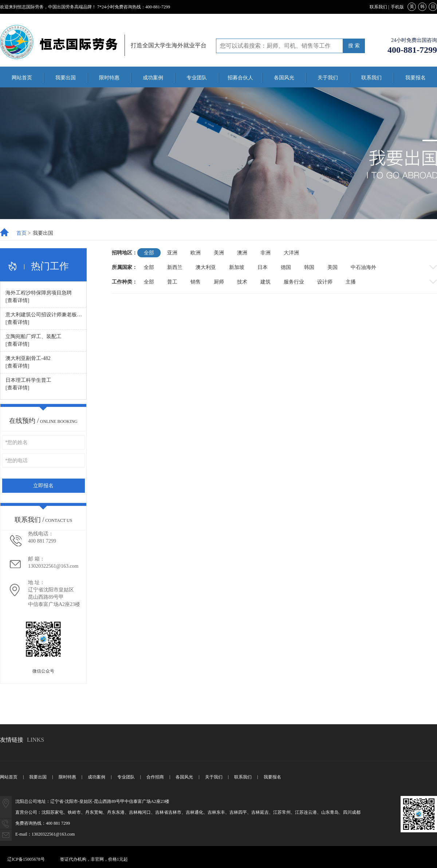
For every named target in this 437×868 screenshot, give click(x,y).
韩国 (309, 267)
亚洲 (172, 253)
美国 (332, 267)
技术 (242, 282)
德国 (286, 267)
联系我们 (378, 7)
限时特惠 (109, 78)
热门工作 (50, 266)
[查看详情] (17, 301)
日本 (263, 267)
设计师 (325, 282)
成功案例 (153, 78)
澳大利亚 (206, 267)
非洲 (265, 253)
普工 (172, 282)
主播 (351, 282)
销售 (196, 282)
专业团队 (197, 78)
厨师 (219, 282)
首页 (21, 233)
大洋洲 (291, 253)
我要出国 (66, 78)
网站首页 (22, 78)
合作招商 (155, 777)
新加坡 (237, 267)
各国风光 (284, 78)
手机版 (397, 7)
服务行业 (294, 282)
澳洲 (242, 253)
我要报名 (416, 78)
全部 (149, 253)
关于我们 (328, 78)
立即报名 (43, 486)
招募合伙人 (240, 78)
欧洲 (196, 253)
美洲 (219, 253)
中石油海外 (363, 267)
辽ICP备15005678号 (26, 859)
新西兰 (175, 267)
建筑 (265, 282)
